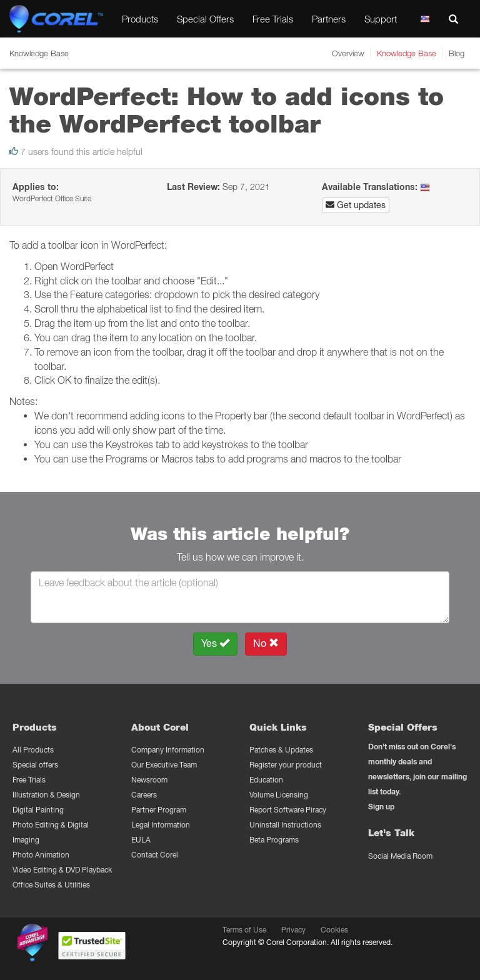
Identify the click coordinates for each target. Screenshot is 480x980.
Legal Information (161, 825)
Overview (348, 53)
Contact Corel (155, 855)
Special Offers (205, 19)
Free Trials (273, 19)
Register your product (286, 765)
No (266, 643)
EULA (141, 840)
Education (266, 780)
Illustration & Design (46, 795)
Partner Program (159, 810)
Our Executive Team (164, 765)
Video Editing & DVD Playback (62, 870)
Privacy (293, 930)
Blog (457, 53)
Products (140, 19)
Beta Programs (274, 840)
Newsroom (149, 780)
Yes (215, 643)
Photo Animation (41, 855)
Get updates (356, 205)
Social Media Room (400, 856)
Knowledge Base (407, 53)
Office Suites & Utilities (51, 885)
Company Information (168, 750)
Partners (329, 19)
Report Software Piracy (288, 810)
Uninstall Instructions (285, 825)
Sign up (381, 807)
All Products (33, 750)
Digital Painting (38, 810)
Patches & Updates (281, 750)
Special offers (35, 765)
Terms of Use (244, 930)
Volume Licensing (279, 795)
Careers (144, 795)
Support (381, 19)
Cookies (334, 930)
